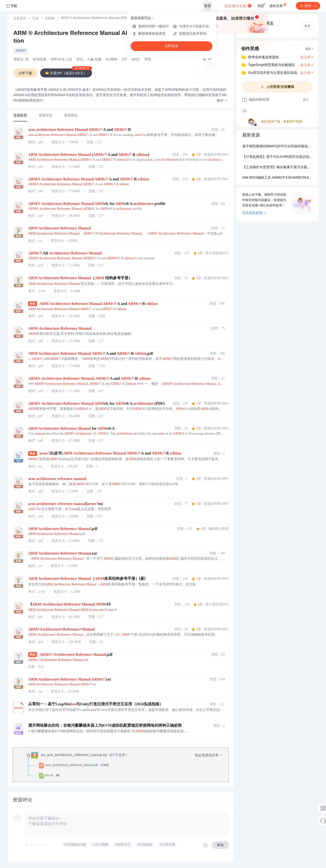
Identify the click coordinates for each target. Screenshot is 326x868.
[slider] (36, 845)
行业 (36, 19)
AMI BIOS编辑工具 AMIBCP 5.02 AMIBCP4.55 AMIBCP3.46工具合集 (277, 178)
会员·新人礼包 (238, 5)
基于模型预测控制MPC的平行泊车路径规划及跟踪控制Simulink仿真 (277, 147)
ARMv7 (21, 51)
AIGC (136, 60)
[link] (20, 19)
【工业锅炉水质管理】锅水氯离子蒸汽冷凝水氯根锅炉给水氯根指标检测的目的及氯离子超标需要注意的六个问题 (277, 168)
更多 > (309, 49)
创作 (308, 6)
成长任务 (278, 5)
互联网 (50, 19)
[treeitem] (125, 766)
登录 (208, 6)
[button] (222, 101)
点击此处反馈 (254, 213)
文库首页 (20, 19)
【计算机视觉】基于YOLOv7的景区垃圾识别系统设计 (277, 157)
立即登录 (172, 46)
